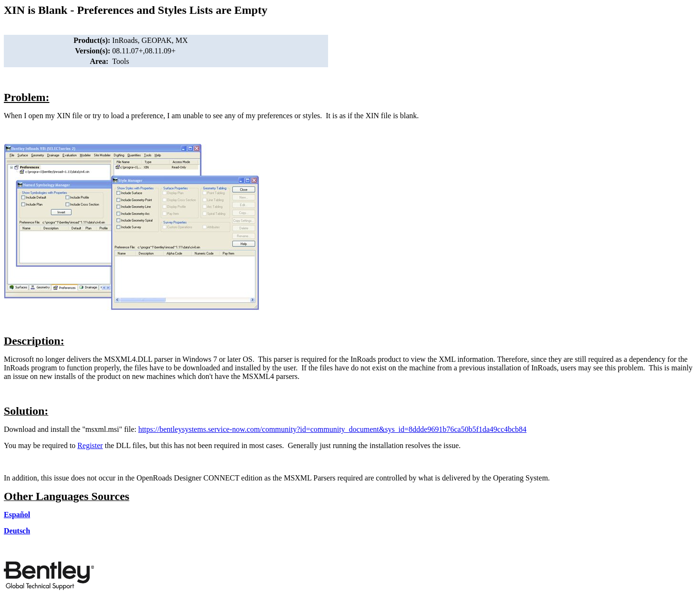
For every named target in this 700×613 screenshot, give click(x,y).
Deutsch (17, 531)
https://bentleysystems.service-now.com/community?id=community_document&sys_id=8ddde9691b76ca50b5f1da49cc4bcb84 (332, 429)
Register (90, 445)
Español (17, 515)
